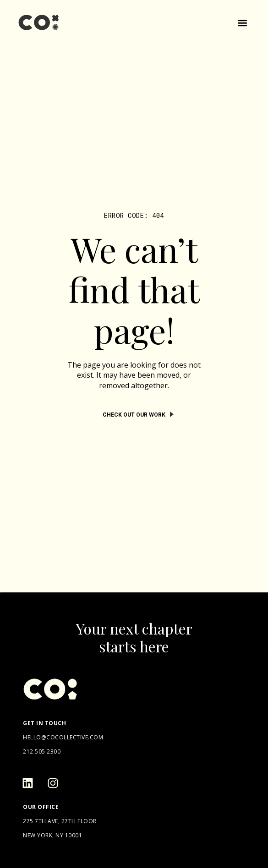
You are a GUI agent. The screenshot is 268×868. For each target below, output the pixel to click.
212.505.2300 (42, 751)
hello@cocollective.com (63, 737)
